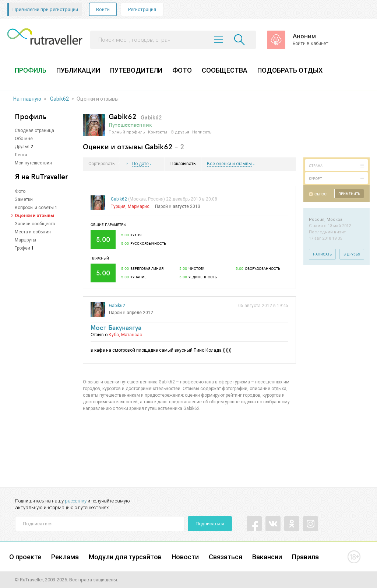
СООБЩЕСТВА (225, 70)
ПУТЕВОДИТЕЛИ (136, 70)
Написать (202, 132)
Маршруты (25, 240)
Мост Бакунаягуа (116, 327)
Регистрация (142, 9)
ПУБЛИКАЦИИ (78, 70)
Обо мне (24, 139)
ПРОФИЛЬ (31, 70)
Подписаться (210, 524)
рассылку (76, 501)
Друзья (22, 147)
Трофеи (22, 248)
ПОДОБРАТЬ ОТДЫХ (290, 70)
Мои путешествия (33, 163)
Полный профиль (127, 132)
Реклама (65, 557)
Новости (185, 557)
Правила (305, 557)
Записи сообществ (35, 224)
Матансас (132, 335)
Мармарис (139, 206)
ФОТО (182, 70)
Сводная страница (34, 131)
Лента (21, 155)
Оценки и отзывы (34, 216)
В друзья (180, 132)
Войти (103, 9)
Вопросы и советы (34, 208)
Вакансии (267, 557)
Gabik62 (59, 99)
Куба (114, 335)
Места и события (33, 232)
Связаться (226, 557)
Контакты (158, 132)
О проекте (25, 557)
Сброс (320, 194)
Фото (20, 191)
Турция (118, 206)
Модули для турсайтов (125, 557)
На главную (27, 99)
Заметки (24, 199)
